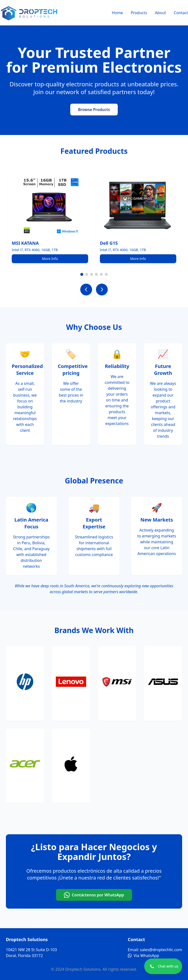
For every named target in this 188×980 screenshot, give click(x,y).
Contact (181, 13)
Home (117, 13)
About (160, 13)
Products (139, 13)
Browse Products (94, 110)
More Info (50, 259)
